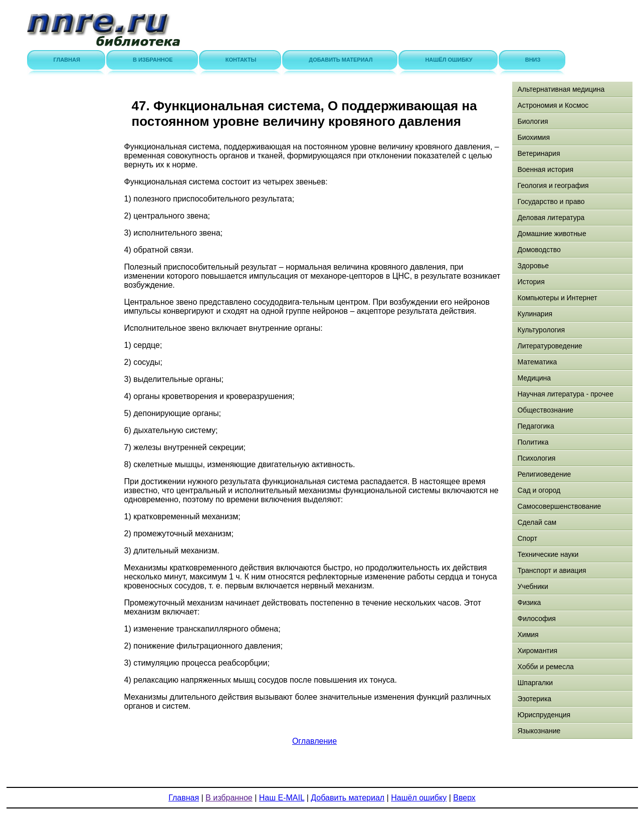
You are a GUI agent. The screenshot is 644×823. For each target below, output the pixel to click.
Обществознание (545, 410)
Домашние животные (552, 234)
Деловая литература (551, 218)
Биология (532, 121)
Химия (528, 635)
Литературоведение (550, 346)
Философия (536, 619)
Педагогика (535, 426)
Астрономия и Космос (553, 105)
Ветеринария (539, 153)
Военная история (545, 169)
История (531, 282)
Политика (533, 442)
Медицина (534, 378)
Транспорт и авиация (552, 570)
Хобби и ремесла (545, 667)
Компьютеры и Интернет (557, 298)
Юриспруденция (544, 715)
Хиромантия (537, 651)
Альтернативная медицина (561, 89)
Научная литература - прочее (565, 394)
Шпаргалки (535, 683)
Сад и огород (539, 490)
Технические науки (548, 554)
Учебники (532, 586)
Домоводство (539, 250)
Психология (536, 458)
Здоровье (533, 266)
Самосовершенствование (559, 506)
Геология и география (553, 185)
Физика (529, 602)
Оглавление (314, 741)
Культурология (541, 330)
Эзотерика (534, 699)
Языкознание (539, 731)
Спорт (527, 538)
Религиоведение (544, 474)
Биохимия (533, 137)
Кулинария (535, 314)
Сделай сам (537, 522)
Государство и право (551, 201)
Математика (537, 362)
